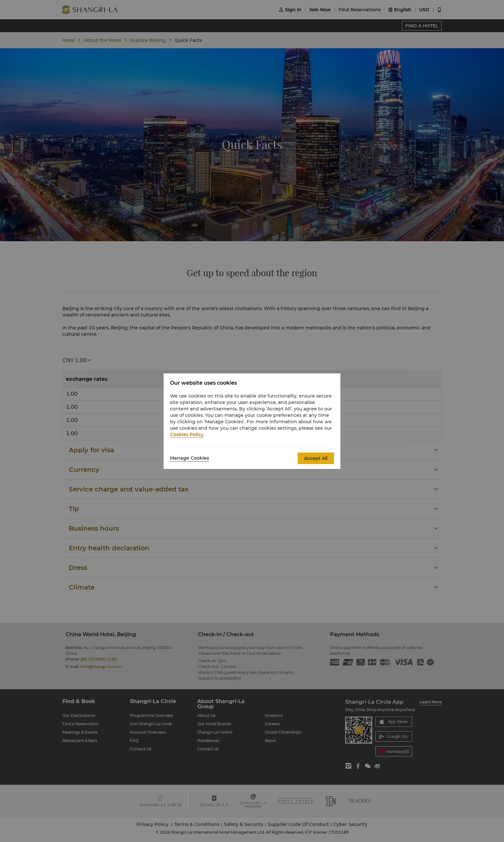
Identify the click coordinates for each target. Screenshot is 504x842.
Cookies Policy (187, 435)
